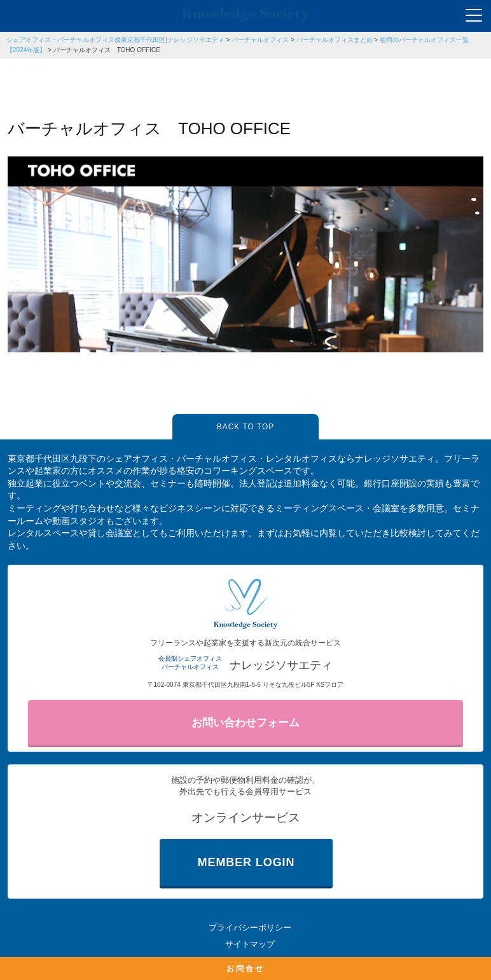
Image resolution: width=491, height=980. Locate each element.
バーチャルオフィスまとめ (335, 40)
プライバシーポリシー (250, 928)
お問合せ (246, 969)
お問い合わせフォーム (246, 723)
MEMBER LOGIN (246, 862)
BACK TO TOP (246, 427)
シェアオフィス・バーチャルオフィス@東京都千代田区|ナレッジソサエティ (115, 40)
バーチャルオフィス (260, 40)
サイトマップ (250, 944)
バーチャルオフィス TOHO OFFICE (107, 50)
